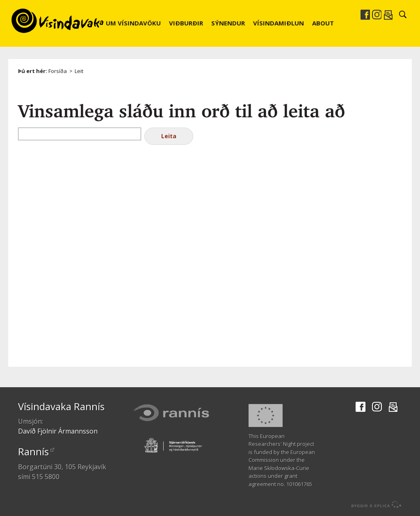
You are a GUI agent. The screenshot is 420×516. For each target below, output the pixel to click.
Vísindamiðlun (278, 23)
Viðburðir (186, 23)
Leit (79, 71)
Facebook (365, 15)
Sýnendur (228, 23)
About (323, 23)
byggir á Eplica (374, 505)
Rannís (33, 451)
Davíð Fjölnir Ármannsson (58, 431)
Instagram (377, 15)
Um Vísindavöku (133, 23)
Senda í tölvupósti (388, 15)
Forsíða (58, 71)
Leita (169, 136)
